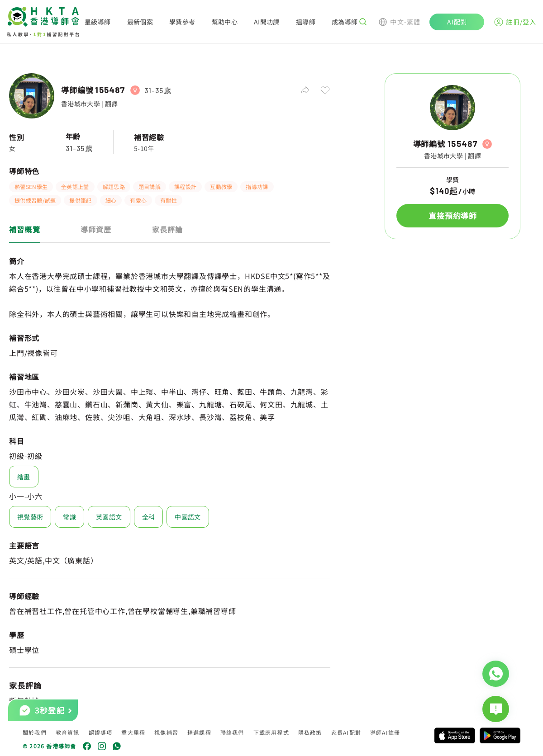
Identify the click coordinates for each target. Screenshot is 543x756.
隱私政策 (310, 732)
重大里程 (133, 732)
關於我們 (35, 732)
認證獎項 (101, 732)
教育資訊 (68, 732)
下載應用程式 (271, 732)
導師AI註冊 (385, 732)
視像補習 (166, 732)
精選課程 (199, 732)
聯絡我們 (232, 732)
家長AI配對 (346, 732)
